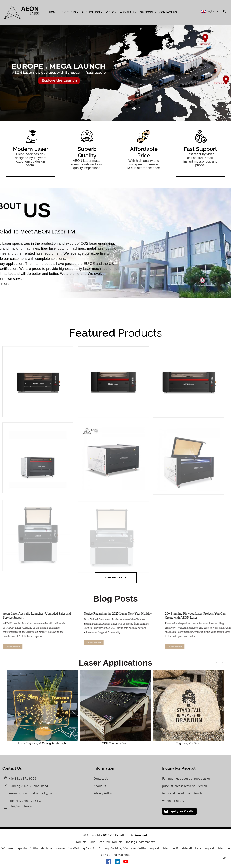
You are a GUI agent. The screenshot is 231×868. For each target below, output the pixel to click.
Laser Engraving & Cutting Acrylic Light (42, 707)
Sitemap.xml (148, 842)
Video (111, 12)
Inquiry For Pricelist (181, 811)
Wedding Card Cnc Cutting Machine (97, 848)
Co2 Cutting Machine (115, 855)
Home (53, 12)
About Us (128, 12)
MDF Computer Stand (115, 707)
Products (70, 12)
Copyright (93, 835)
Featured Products (110, 842)
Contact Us (168, 12)
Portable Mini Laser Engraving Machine (203, 848)
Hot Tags (131, 842)
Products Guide (85, 842)
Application (92, 12)
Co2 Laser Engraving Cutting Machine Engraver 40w (36, 848)
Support (148, 12)
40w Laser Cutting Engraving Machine (149, 848)
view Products (115, 578)
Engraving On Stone (188, 707)
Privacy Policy (103, 793)
